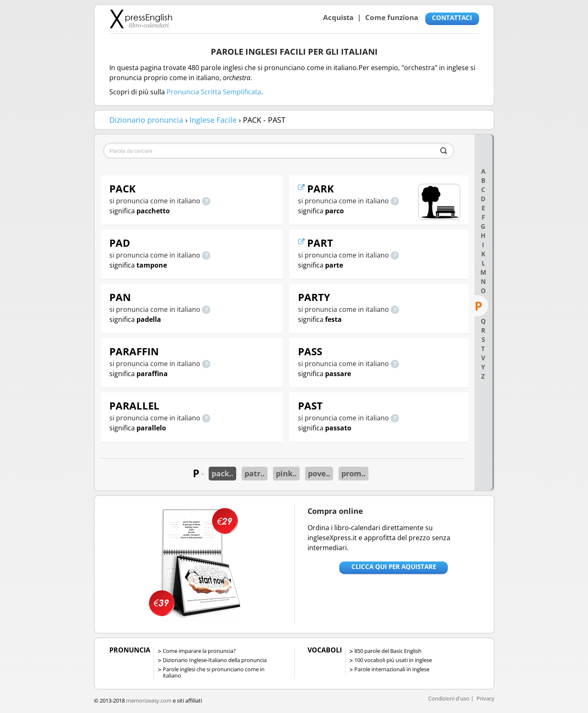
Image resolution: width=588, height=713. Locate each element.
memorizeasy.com (149, 700)
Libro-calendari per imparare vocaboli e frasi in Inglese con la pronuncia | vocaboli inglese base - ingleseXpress (141, 19)
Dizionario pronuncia (146, 120)
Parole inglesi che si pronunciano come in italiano (214, 672)
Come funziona (392, 17)
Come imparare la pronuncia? (199, 651)
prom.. (353, 473)
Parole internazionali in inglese (392, 669)
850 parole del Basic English (388, 651)
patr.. (255, 473)
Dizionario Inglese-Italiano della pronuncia (215, 660)
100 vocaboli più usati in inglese (393, 660)
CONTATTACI (452, 18)
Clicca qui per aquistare (394, 566)
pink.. (286, 473)
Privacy (486, 698)
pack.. (222, 473)
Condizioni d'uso (449, 698)
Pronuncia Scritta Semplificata (214, 92)
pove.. (319, 473)
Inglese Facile (213, 120)
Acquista (338, 17)
